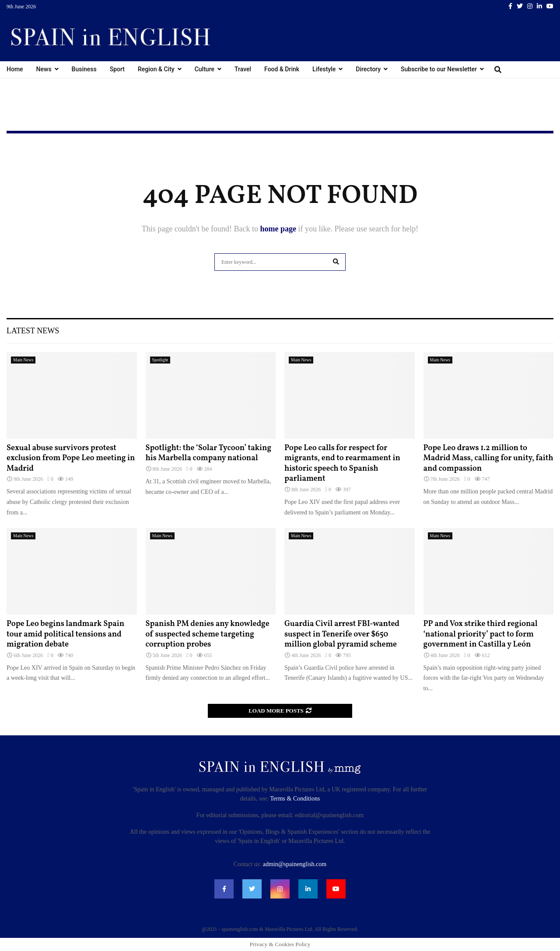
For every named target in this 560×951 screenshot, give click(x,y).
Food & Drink (282, 69)
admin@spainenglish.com (295, 864)
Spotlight (160, 360)
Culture (205, 69)
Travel (243, 69)
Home (15, 69)
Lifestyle (324, 69)
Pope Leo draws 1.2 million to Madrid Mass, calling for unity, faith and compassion (488, 458)
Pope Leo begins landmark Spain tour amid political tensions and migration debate (65, 634)
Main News (23, 360)
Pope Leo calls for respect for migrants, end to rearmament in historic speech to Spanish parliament (342, 463)
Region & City (156, 69)
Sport (117, 69)
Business (84, 69)
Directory (368, 69)
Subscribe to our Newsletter (439, 69)
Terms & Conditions (295, 799)
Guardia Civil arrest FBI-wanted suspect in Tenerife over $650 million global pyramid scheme (342, 634)
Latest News (33, 331)
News (44, 69)
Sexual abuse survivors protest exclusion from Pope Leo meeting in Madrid (71, 458)
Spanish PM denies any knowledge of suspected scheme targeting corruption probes (208, 634)
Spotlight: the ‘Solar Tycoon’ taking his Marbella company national (209, 453)
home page (278, 229)
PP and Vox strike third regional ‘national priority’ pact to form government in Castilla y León (481, 634)
